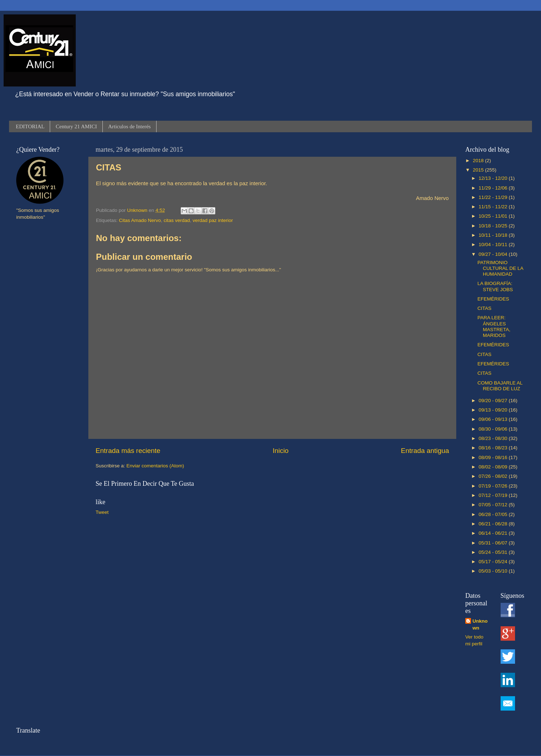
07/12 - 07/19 (494, 495)
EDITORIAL (30, 126)
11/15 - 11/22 (494, 207)
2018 (479, 161)
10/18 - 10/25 (494, 226)
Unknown (480, 624)
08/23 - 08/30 (494, 438)
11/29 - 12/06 (494, 188)
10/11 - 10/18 (494, 235)
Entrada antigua (425, 451)
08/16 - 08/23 (494, 448)
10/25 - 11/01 (494, 216)
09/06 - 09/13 (494, 419)
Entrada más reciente (128, 451)
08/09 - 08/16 (494, 457)
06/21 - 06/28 (494, 524)
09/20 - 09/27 (494, 401)
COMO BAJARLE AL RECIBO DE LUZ (500, 386)
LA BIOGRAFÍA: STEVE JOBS (495, 286)
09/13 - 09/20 (494, 410)
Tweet (102, 512)
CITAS (485, 308)
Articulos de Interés (129, 126)
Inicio (281, 451)
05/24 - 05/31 (494, 552)
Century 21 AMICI (76, 126)
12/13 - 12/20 (494, 178)
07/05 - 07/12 (494, 505)
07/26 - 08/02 (494, 476)
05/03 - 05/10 (494, 571)
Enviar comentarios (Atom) (155, 466)
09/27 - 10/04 (494, 254)
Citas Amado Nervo (140, 220)
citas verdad (177, 220)
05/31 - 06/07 (494, 543)
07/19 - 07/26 (494, 486)
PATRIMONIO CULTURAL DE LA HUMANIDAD (500, 268)
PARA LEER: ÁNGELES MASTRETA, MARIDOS (494, 326)
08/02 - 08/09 (494, 467)
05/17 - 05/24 (494, 562)
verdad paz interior (213, 220)
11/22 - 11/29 (494, 197)
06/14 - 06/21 (494, 533)
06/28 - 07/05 (494, 514)
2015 (479, 170)
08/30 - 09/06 (494, 429)
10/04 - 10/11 (494, 244)
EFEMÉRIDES (493, 299)
